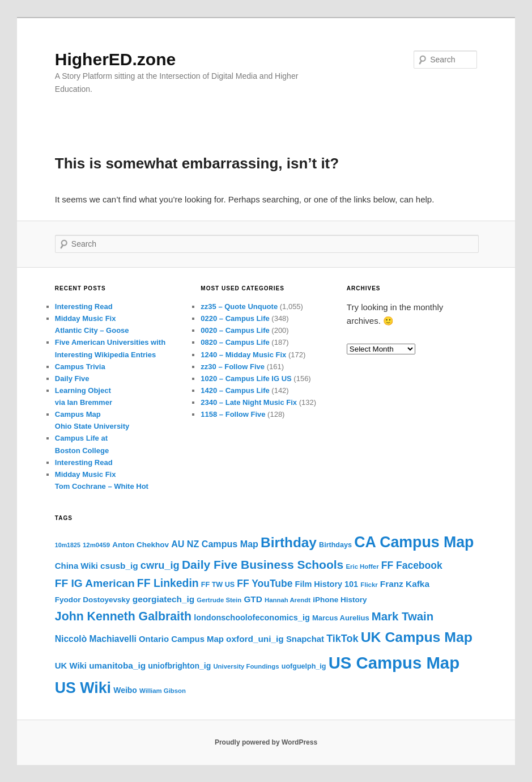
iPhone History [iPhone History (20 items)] (340, 600)
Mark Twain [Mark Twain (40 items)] (403, 616)
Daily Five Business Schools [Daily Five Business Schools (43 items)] (263, 565)
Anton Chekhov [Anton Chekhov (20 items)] (141, 545)
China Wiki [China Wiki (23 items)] (76, 566)
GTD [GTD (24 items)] (253, 599)
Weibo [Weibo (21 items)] (125, 690)
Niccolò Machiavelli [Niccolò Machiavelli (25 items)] (96, 639)
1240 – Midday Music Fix (243, 355)
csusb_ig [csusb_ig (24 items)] (119, 566)
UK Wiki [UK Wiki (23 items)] (71, 666)
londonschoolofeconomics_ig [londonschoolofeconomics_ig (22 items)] (252, 618)
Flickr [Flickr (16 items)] (369, 585)
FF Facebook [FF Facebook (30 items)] (412, 565)
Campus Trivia (80, 367)
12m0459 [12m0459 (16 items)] (96, 545)
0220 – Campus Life (235, 318)
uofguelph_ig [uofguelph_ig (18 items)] (304, 666)
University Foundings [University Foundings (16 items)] (246, 666)
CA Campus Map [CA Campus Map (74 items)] (414, 542)
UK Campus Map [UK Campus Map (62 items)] (417, 637)
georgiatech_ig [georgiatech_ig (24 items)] (163, 599)
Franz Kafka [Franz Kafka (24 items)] (405, 584)
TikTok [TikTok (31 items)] (342, 639)
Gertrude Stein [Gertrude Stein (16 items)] (219, 600)
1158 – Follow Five (233, 414)
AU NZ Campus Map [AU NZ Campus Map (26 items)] (215, 544)
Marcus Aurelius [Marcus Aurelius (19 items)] (341, 618)
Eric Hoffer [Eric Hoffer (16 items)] (362, 567)
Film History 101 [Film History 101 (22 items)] (327, 584)
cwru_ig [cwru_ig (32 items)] (160, 565)
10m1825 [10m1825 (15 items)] (68, 545)
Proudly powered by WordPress (266, 742)
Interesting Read (84, 307)
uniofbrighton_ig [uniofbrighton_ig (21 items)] (179, 666)
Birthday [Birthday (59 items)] (289, 542)
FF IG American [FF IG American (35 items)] (95, 583)
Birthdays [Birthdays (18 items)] (335, 545)
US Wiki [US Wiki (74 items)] (83, 688)
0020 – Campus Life (235, 330)
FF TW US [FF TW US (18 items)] (218, 585)
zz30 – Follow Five (233, 367)
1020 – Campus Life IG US (246, 379)
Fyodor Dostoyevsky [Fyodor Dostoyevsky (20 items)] (93, 600)
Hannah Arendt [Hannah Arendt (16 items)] (288, 600)
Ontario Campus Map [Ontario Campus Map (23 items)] (181, 639)
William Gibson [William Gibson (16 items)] (163, 691)
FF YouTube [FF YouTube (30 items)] (265, 584)
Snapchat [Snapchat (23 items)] (305, 639)
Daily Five (72, 379)
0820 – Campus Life (235, 342)
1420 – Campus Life (235, 390)
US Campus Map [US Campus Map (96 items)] (394, 663)
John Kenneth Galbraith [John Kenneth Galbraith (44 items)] (123, 616)
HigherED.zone (115, 59)
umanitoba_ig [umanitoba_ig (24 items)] (117, 665)
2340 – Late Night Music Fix (249, 402)
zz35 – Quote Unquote (239, 307)
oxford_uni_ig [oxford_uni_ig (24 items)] (255, 639)
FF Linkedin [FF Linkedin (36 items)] (168, 583)
